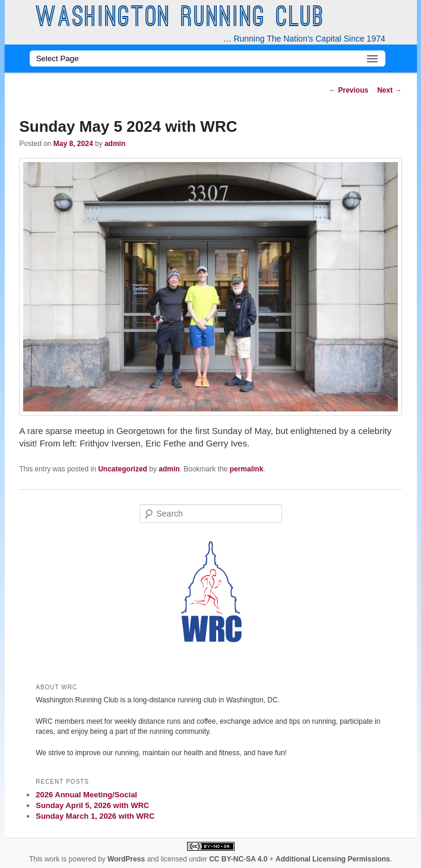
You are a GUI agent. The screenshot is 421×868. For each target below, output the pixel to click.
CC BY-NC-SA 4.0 (238, 859)
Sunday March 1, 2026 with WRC (95, 816)
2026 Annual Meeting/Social (86, 795)
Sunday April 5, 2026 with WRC (92, 805)
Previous (349, 90)
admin (115, 144)
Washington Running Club (180, 19)
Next (389, 90)
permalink (247, 469)
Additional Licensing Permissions (333, 859)
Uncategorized (123, 469)
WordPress (126, 859)
